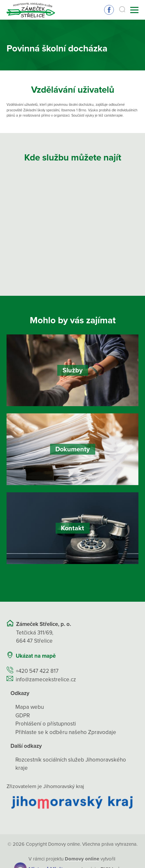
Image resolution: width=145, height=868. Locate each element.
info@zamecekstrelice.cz (46, 679)
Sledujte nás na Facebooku (109, 10)
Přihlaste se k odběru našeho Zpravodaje (66, 732)
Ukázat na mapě (36, 656)
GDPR (23, 716)
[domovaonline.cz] (82, 859)
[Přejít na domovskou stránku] (31, 10)
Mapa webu (30, 707)
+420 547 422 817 (37, 671)
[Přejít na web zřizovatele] (72, 802)
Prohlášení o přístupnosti (46, 724)
